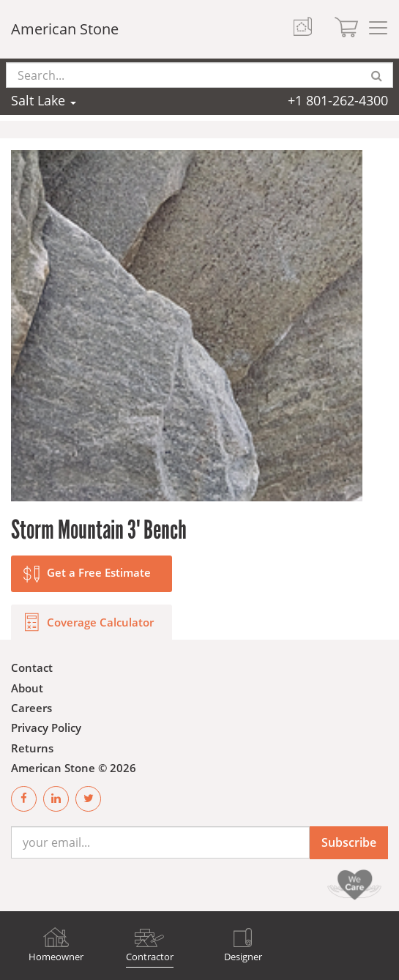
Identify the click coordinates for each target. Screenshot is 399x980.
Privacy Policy (46, 727)
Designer (243, 957)
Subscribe (349, 842)
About (27, 688)
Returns (32, 748)
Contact (32, 667)
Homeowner (56, 957)
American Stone (65, 29)
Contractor (150, 957)
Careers (31, 708)
